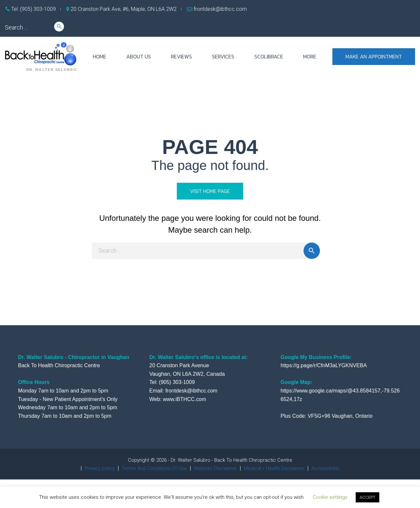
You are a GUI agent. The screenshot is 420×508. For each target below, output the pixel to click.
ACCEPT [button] (367, 497)
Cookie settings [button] (330, 497)
